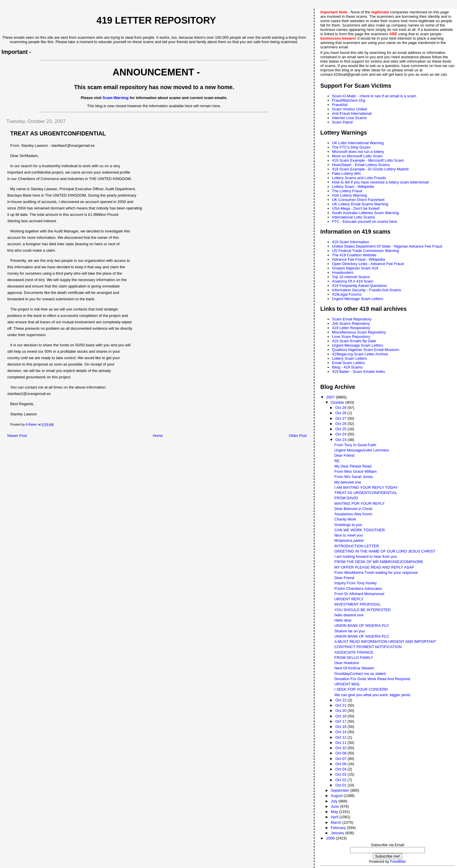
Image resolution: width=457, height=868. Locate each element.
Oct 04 (341, 769)
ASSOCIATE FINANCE (354, 652)
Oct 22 (341, 700)
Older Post (298, 436)
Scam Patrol (342, 122)
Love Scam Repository (351, 337)
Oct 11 (341, 743)
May (335, 812)
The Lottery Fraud (347, 191)
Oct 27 (341, 418)
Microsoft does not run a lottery (358, 152)
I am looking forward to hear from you (366, 556)
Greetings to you (348, 525)
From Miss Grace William (355, 471)
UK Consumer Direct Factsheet (358, 200)
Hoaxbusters (343, 272)
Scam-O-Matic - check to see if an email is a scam (374, 96)
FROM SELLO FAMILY (354, 658)
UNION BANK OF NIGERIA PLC (362, 626)
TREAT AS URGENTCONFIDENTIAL (366, 493)
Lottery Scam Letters (349, 358)
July (335, 801)
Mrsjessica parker (349, 540)
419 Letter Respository (351, 328)
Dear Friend (344, 455)
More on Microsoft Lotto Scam (357, 156)
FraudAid (340, 105)
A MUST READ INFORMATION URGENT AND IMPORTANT (385, 642)
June (335, 806)
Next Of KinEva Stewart (354, 668)
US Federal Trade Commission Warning (365, 251)
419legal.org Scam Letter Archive (360, 354)
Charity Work (345, 519)
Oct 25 (341, 429)
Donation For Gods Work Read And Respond (372, 679)
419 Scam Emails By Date (354, 341)
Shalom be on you (350, 631)
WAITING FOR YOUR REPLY (359, 503)
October (338, 402)
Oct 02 (341, 780)
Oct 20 (341, 711)
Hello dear (343, 620)
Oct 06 (341, 764)
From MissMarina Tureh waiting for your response (376, 573)
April (335, 817)
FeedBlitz (398, 861)
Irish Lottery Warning (349, 195)
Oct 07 (341, 759)
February (339, 828)
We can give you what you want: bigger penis (372, 695)
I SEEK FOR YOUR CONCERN (361, 689)
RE (337, 461)
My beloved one (348, 482)
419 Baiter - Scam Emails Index (358, 372)
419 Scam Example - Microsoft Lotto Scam (368, 160)
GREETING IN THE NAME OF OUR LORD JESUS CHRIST (385, 551)
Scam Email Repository (352, 319)
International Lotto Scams (353, 217)
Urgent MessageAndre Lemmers (362, 450)
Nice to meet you (349, 535)
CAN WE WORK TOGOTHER (360, 530)
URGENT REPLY (349, 599)
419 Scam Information (350, 242)
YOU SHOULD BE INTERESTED (362, 610)
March (337, 822)
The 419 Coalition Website (354, 255)
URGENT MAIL (347, 684)
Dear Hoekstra (347, 663)
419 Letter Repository (156, 20)
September (341, 790)
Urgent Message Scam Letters (358, 299)
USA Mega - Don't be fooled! (356, 208)
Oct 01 (341, 785)
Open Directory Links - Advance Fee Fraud (368, 264)
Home (158, 436)
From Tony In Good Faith (355, 445)
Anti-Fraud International (352, 113)
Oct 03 (341, 774)
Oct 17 (341, 721)
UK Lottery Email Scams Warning (360, 204)
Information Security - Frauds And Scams (367, 290)
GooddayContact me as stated (360, 674)
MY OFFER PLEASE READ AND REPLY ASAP (374, 567)
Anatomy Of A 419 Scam (353, 281)
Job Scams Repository (351, 323)
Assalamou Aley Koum (353, 514)
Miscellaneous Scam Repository (359, 332)
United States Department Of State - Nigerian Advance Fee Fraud (387, 246)
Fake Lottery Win (346, 173)
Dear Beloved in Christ (353, 509)
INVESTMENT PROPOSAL (357, 604)
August (337, 796)
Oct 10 (341, 748)
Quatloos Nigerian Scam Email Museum (365, 350)
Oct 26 (341, 424)
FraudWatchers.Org (349, 100)
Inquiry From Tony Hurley (355, 583)
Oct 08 (341, 753)
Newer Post (17, 436)
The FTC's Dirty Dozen (351, 147)
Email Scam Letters (348, 363)
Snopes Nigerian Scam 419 (355, 268)
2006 (331, 838)
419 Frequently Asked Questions (359, 286)
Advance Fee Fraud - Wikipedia (358, 259)
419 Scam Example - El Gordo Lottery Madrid (370, 169)
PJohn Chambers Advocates (358, 589)
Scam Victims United (349, 109)
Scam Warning (116, 98)
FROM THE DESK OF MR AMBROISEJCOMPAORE (379, 562)
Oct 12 (341, 737)
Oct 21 (341, 705)
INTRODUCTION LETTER (357, 546)
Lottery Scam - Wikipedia (353, 187)
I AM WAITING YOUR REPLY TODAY (366, 487)
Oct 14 (341, 732)
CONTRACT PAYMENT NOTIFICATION (368, 647)
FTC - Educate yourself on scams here (364, 222)
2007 (331, 397)
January (338, 833)
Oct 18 (341, 716)
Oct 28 (341, 413)
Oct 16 (341, 727)
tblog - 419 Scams (347, 367)
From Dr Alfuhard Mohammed (359, 594)
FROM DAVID (346, 498)
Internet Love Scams (349, 118)
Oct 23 (341, 440)
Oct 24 (341, 434)
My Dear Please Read (353, 466)
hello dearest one (349, 615)
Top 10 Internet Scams (351, 277)
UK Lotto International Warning (358, 143)
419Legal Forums (347, 294)
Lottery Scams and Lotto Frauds (359, 178)
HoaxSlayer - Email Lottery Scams (361, 165)
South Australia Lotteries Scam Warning (365, 213)
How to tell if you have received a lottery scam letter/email (380, 182)
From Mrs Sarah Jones (354, 477)
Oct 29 (341, 408)
